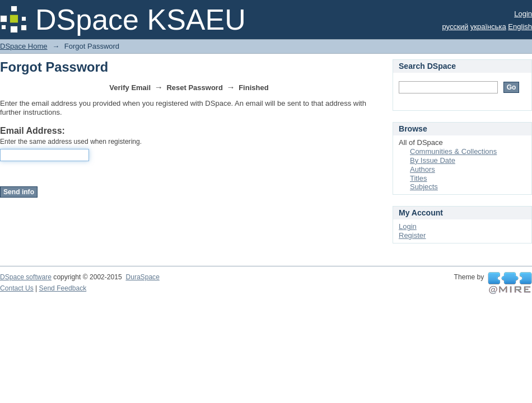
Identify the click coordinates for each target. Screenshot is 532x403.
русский (456, 27)
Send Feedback (63, 288)
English (520, 27)
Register (412, 235)
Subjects (424, 187)
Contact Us (17, 288)
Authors (423, 169)
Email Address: (32, 131)
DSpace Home (24, 46)
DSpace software (26, 277)
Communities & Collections (453, 151)
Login (523, 14)
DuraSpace (142, 277)
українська (488, 27)
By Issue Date (433, 160)
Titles (419, 178)
